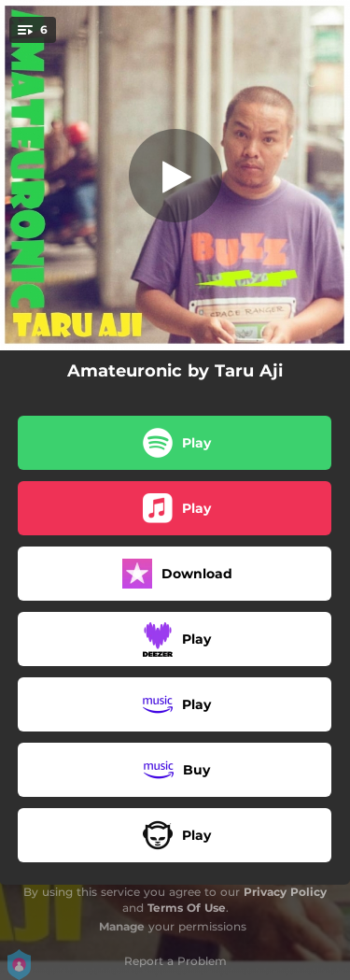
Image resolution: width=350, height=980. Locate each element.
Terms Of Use (187, 908)
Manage (122, 926)
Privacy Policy (285, 892)
